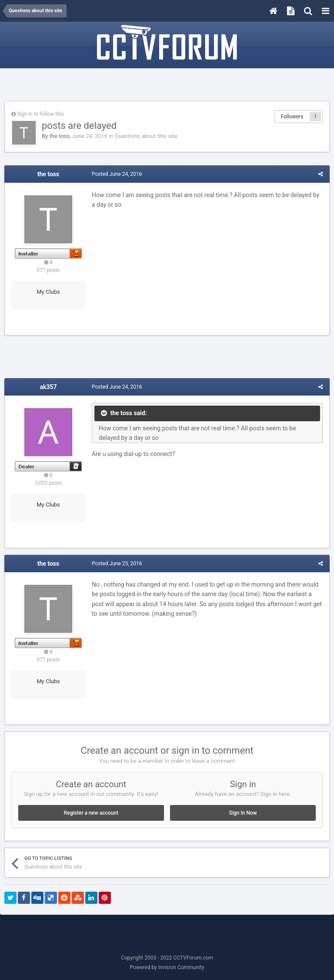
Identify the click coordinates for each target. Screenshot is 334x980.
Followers (292, 117)
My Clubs (48, 292)
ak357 (48, 387)
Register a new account (91, 813)
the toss (59, 136)
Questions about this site (146, 136)
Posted (117, 174)
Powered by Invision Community (167, 967)
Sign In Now (243, 813)
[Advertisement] (167, 86)
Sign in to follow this (40, 114)
